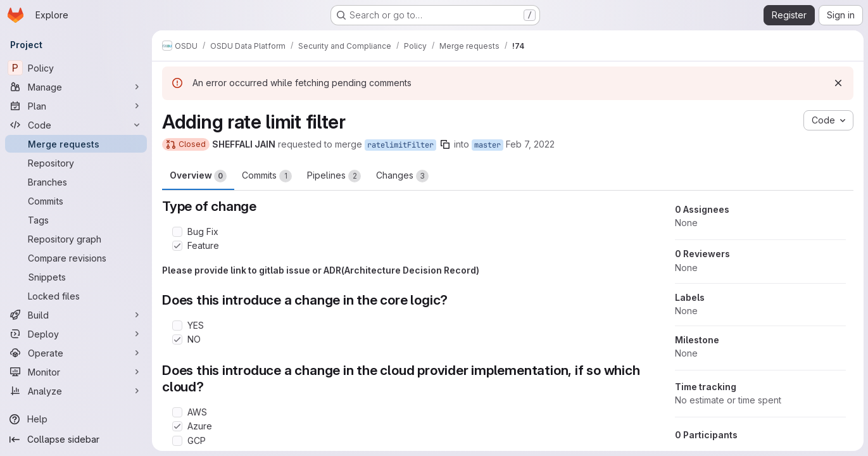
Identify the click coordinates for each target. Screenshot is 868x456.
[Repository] (76, 163)
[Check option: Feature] (177, 246)
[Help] (76, 419)
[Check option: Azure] (177, 426)
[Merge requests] (76, 144)
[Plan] (76, 106)
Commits (267, 176)
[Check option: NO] (177, 339)
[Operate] (76, 353)
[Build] (76, 315)
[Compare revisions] (76, 258)
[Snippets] (76, 277)
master (487, 145)
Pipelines (334, 176)
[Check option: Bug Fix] (177, 232)
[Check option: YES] (177, 326)
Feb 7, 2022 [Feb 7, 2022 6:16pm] (530, 144)
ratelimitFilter (400, 145)
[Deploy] (76, 334)
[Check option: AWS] (177, 412)
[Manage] (76, 87)
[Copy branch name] (445, 144)
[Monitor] (76, 372)
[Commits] (76, 201)
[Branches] (76, 182)
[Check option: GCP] (177, 441)
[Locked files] (76, 296)
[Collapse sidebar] (76, 440)
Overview (198, 176)
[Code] (76, 125)
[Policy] (76, 68)
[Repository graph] (76, 239)
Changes (402, 176)
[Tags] (76, 220)
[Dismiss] (838, 83)
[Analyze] (76, 391)
